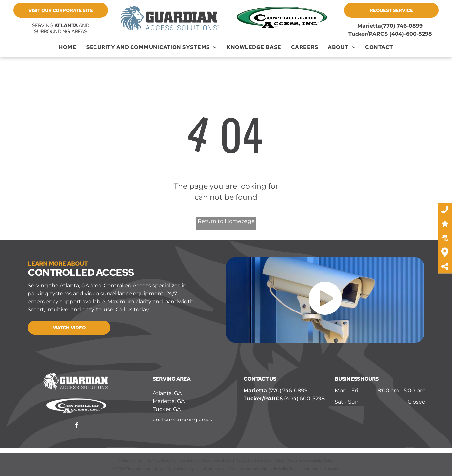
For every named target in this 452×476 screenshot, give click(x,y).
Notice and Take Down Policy (260, 460)
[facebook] (76, 426)
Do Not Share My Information (173, 460)
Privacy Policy (130, 460)
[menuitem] (68, 47)
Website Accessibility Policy (311, 460)
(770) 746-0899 (402, 26)
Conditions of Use (217, 460)
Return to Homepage (226, 221)
